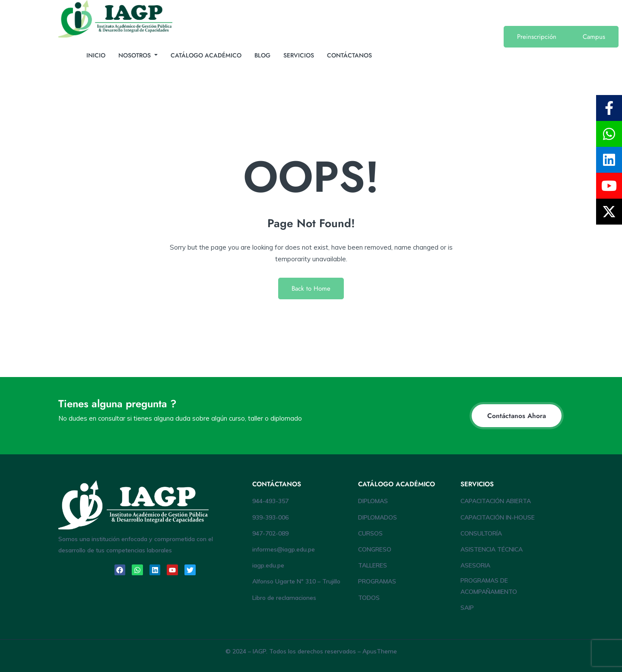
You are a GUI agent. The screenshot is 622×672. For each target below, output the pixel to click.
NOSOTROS (135, 55)
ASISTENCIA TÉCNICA (492, 549)
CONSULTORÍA (481, 533)
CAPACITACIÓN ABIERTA (496, 501)
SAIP (467, 608)
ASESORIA (475, 565)
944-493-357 (270, 501)
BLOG (262, 55)
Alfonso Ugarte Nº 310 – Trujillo (296, 581)
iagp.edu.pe (268, 565)
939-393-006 (270, 517)
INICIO (96, 55)
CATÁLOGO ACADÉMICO (206, 55)
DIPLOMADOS (378, 517)
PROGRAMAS (377, 581)
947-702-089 (270, 533)
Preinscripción (537, 37)
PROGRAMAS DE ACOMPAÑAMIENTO (489, 586)
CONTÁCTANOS (349, 55)
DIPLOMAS (373, 501)
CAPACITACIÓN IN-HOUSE (498, 517)
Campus (594, 37)
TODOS (369, 598)
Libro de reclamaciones (284, 598)
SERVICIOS (299, 55)
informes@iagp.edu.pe (284, 549)
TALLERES (373, 565)
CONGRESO (375, 549)
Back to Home (311, 288)
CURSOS (370, 533)
